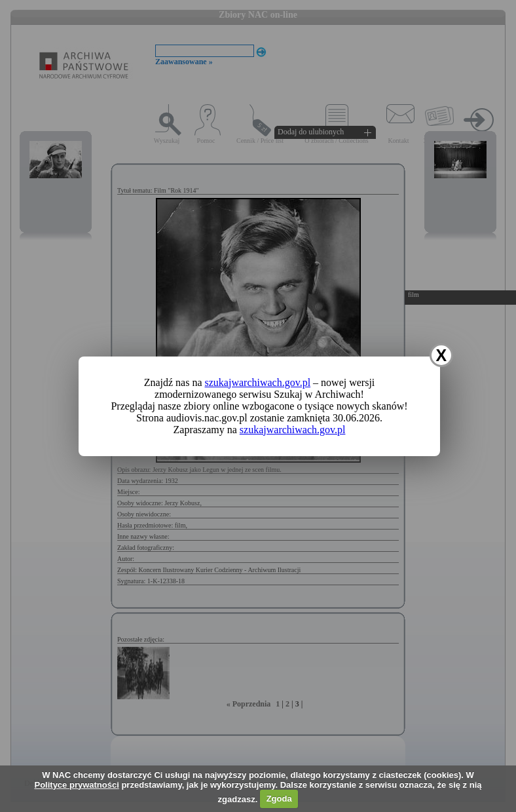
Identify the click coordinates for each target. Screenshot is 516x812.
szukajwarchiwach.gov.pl (258, 382)
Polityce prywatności (76, 785)
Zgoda (279, 799)
